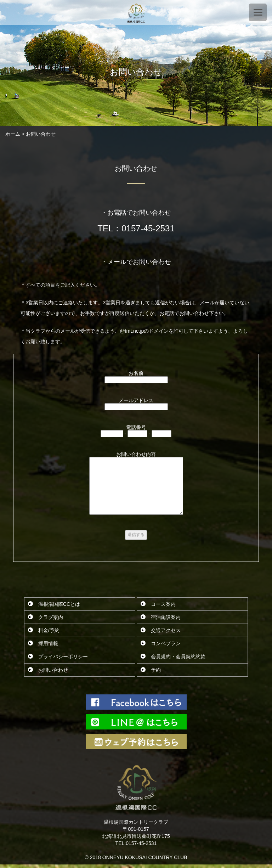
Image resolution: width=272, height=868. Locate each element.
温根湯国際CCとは (59, 604)
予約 (156, 670)
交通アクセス (166, 630)
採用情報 (48, 643)
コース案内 (163, 604)
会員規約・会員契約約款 (178, 656)
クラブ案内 (51, 617)
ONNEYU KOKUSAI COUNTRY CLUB (145, 857)
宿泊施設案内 (166, 617)
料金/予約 (49, 630)
